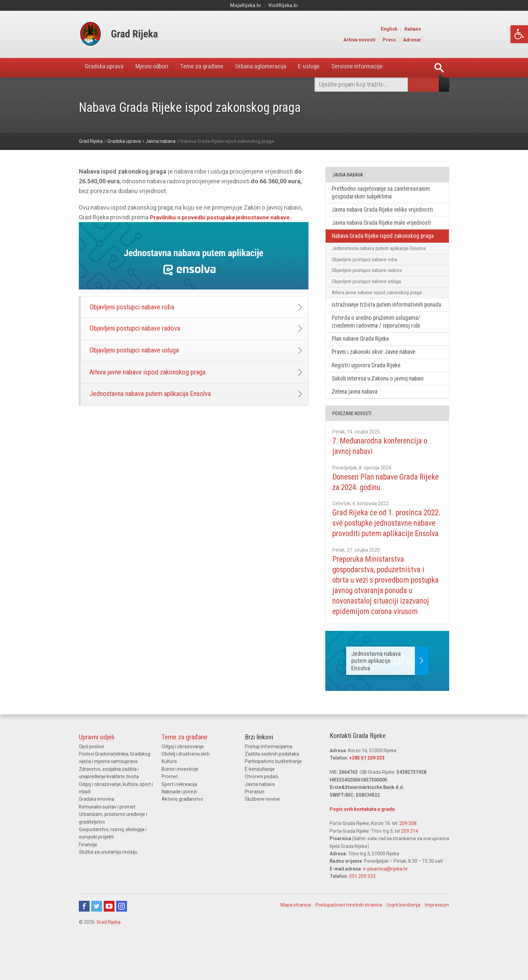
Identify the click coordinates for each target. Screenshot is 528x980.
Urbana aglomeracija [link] (276, 68)
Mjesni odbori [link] (158, 68)
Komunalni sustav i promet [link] (107, 844)
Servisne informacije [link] (380, 68)
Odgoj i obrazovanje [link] (183, 784)
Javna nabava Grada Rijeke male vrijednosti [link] (384, 224)
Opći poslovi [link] (91, 784)
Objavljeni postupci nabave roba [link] (136, 308)
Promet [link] (170, 814)
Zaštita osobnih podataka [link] (272, 791)
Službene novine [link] (262, 837)
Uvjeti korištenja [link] (403, 942)
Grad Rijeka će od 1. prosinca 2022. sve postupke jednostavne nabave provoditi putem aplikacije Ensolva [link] (385, 545)
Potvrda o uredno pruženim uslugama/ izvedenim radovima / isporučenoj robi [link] (379, 336)
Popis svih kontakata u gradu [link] (362, 847)
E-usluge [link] (328, 68)
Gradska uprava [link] (106, 68)
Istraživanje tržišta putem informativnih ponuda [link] (380, 314)
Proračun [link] (255, 829)
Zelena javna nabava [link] (357, 408)
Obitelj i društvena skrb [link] (186, 791)
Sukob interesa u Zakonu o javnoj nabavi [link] (381, 394)
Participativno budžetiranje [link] (273, 799)
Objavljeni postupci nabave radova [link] (139, 331)
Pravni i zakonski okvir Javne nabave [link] (376, 367)
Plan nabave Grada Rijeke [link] (362, 353)
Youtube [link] (109, 944)
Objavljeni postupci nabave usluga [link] (138, 354)
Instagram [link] (122, 944)
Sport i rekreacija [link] (179, 822)
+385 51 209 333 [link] (367, 795)
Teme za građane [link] (213, 68)
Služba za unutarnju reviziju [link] (108, 889)
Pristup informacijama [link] (269, 784)
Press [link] (418, 40)
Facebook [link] (84, 944)
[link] (519, 34)
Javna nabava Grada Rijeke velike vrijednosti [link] (385, 210)
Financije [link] (88, 882)
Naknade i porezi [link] (179, 829)
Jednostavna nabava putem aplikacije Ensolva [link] (380, 250)
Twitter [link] (97, 944)
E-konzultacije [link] (260, 806)
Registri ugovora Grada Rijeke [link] (368, 381)
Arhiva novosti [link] (388, 40)
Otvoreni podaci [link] (261, 814)
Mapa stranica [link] (296, 942)
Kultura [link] (169, 799)
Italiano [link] (441, 29)
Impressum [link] (437, 942)
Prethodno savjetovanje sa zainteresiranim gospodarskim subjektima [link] (384, 193)
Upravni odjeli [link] (96, 774)
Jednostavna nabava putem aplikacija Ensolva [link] (156, 401)
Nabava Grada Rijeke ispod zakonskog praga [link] (385, 238)
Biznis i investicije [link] (180, 806)
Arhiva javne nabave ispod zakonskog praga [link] (152, 378)
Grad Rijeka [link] (109, 959)
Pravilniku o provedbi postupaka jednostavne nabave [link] (222, 217)
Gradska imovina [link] (96, 837)
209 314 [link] (410, 868)
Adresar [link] (441, 40)
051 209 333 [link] (362, 914)
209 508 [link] (408, 861)
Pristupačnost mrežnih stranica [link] (349, 942)
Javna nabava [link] (260, 822)
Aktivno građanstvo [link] (182, 837)
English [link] (418, 29)
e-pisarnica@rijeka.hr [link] (385, 906)
